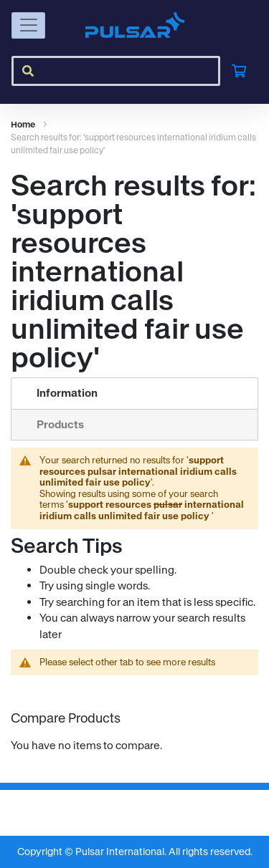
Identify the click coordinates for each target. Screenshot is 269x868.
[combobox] (116, 71)
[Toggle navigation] (28, 25)
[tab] (134, 394)
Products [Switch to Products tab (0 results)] (60, 424)
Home (24, 124)
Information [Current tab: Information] (67, 393)
